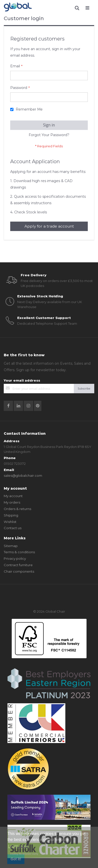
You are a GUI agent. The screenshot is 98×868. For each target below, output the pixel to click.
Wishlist (10, 522)
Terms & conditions (19, 552)
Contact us (13, 528)
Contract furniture (18, 565)
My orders (12, 502)
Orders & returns (17, 509)
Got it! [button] (16, 859)
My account (13, 496)
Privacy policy (15, 558)
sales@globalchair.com (23, 475)
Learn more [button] (18, 846)
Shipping (11, 515)
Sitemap (11, 546)
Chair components (19, 571)
